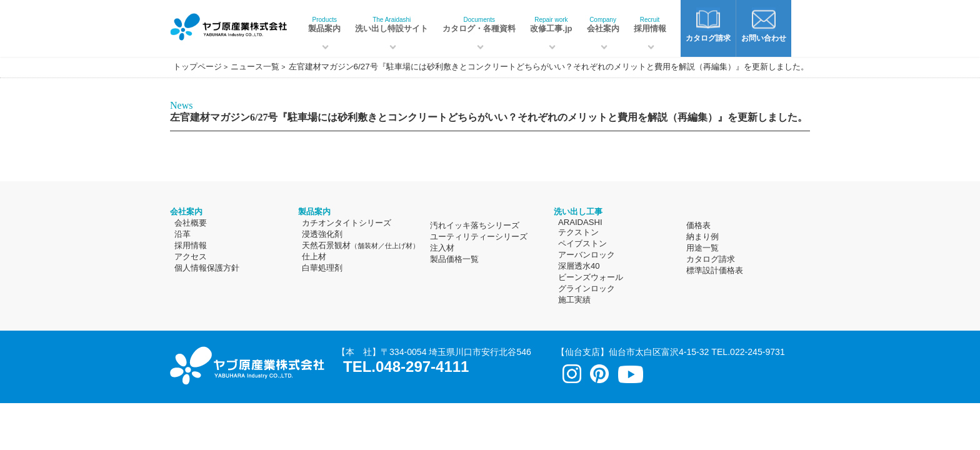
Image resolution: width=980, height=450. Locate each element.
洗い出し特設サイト (392, 25)
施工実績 (574, 300)
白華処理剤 (322, 268)
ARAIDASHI (580, 222)
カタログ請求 (711, 259)
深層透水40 (579, 266)
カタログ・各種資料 (479, 25)
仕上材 (314, 257)
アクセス (191, 257)
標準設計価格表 (715, 270)
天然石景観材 (361, 245)
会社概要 (191, 223)
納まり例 (702, 237)
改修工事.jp (551, 25)
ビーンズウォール (591, 277)
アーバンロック (587, 255)
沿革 (182, 234)
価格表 (698, 225)
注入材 (442, 248)
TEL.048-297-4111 (406, 367)
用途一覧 (702, 248)
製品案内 (324, 25)
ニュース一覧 (255, 67)
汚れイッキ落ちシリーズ (475, 225)
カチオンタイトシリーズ (347, 223)
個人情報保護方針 (207, 268)
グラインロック (587, 288)
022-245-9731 (757, 352)
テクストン (578, 232)
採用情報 (650, 25)
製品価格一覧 (454, 259)
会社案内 (603, 25)
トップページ (197, 67)
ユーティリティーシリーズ (479, 237)
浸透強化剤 (322, 234)
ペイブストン (582, 243)
